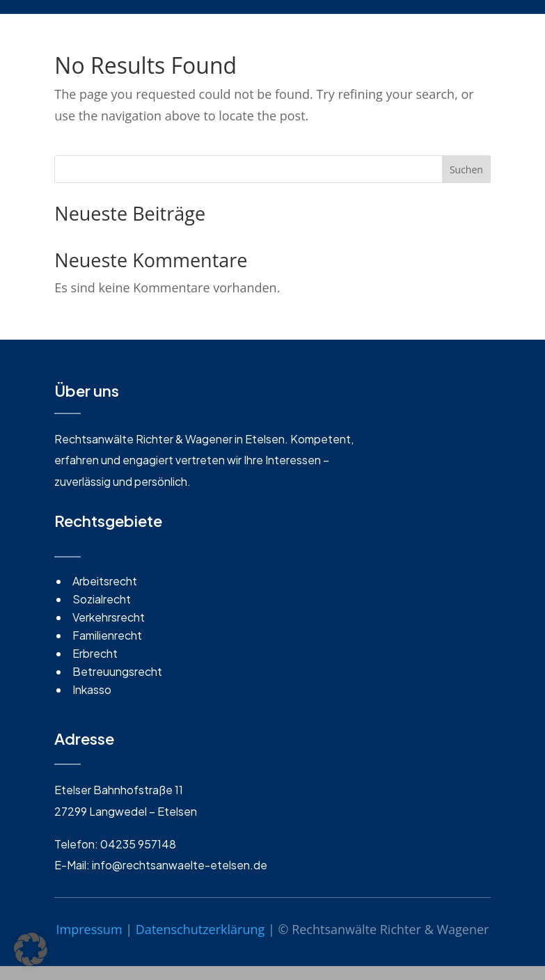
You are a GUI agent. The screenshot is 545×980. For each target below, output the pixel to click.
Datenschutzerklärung (200, 929)
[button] (31, 949)
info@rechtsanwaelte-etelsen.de (180, 865)
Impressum (89, 929)
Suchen (466, 169)
